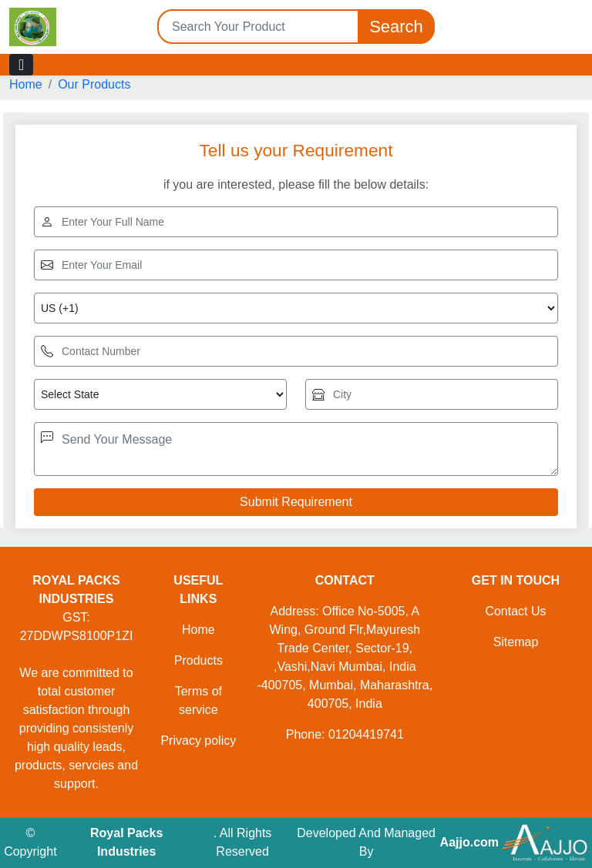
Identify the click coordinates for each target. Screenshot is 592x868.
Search (396, 27)
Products (198, 660)
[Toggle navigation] (21, 65)
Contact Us (515, 611)
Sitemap (516, 642)
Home (26, 84)
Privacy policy (198, 741)
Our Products (94, 84)
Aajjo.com (469, 842)
